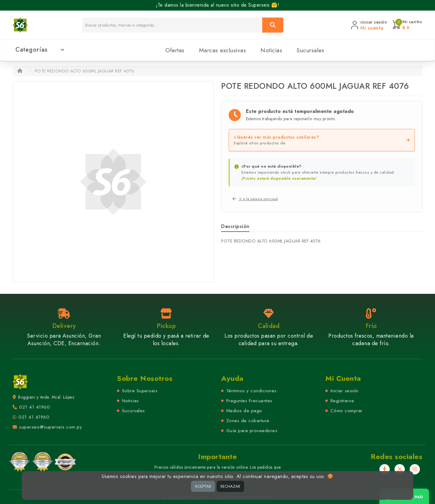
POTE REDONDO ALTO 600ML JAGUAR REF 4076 (85, 71)
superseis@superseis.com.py (50, 427)
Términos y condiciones (251, 391)
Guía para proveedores (252, 431)
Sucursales (310, 50)
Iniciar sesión (345, 391)
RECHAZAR (230, 486)
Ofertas (175, 50)
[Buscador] (172, 25)
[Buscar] (273, 25)
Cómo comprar (346, 411)
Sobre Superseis (140, 391)
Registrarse (342, 401)
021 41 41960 (34, 407)
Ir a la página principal (255, 199)
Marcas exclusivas (223, 50)
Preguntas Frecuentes (249, 401)
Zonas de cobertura (248, 421)
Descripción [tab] (235, 226)
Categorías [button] (40, 50)
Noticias (271, 50)
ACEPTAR (203, 486)
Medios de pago (244, 411)
